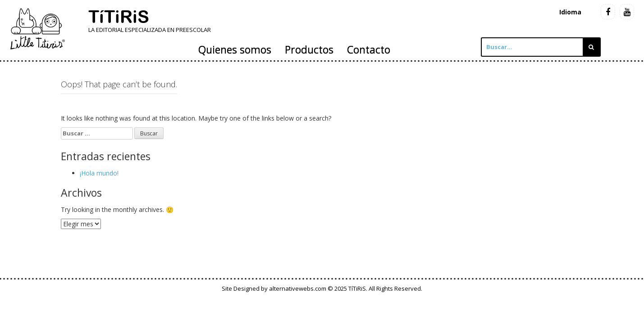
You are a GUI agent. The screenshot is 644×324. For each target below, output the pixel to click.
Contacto (369, 49)
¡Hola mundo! (99, 173)
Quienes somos (235, 49)
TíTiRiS (119, 16)
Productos (309, 49)
